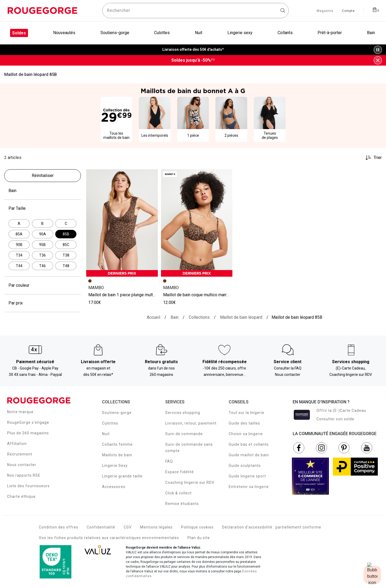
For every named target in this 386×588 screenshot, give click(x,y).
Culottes (110, 423)
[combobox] (196, 11)
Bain (43, 191)
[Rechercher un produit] (196, 11)
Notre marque (20, 412)
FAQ (169, 461)
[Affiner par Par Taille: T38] (66, 255)
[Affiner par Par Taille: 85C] (66, 245)
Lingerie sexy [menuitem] (240, 33)
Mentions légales (156, 527)
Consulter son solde (335, 419)
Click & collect (178, 493)
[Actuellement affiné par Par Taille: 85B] (66, 234)
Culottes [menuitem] (162, 33)
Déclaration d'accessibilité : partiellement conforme (272, 527)
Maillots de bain (117, 455)
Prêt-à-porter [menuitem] (330, 33)
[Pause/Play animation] (378, 50)
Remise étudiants (182, 504)
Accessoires (114, 487)
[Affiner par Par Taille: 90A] (43, 234)
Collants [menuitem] (285, 33)
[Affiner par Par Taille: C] (66, 224)
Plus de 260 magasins (28, 433)
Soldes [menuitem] (19, 33)
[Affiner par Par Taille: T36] (43, 255)
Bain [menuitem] (371, 33)
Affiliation (17, 444)
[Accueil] (153, 317)
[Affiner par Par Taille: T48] (66, 266)
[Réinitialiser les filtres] (43, 176)
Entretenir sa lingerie (249, 487)
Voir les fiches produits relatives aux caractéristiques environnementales (109, 538)
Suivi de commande (184, 434)
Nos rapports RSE (24, 475)
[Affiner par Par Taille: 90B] (19, 245)
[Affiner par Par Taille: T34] (19, 255)
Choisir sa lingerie (246, 434)
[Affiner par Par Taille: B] (43, 224)
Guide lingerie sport (247, 476)
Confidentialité (101, 527)
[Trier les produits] (371, 158)
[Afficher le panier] (376, 10)
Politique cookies (197, 527)
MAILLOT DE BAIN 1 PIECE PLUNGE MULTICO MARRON (130, 295)
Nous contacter (22, 465)
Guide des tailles (244, 423)
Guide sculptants (245, 466)
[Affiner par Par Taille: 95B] (43, 245)
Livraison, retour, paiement (191, 423)
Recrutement (20, 454)
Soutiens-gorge (117, 413)
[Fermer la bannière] (378, 60)
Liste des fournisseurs (28, 486)
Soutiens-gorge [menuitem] (115, 33)
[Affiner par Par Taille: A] (19, 224)
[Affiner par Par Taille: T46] (43, 266)
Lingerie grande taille (122, 476)
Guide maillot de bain (249, 455)
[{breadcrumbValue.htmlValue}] (241, 317)
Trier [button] (378, 158)
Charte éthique (21, 496)
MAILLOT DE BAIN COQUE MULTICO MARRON (197, 295)
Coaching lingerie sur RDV (190, 482)
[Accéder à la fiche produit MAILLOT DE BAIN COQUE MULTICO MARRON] (197, 223)
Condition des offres (59, 527)
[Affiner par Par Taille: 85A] (19, 234)
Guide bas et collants (249, 444)
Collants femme (117, 444)
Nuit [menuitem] (199, 33)
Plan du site (199, 538)
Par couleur (43, 285)
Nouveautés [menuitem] (64, 33)
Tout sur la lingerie (247, 413)
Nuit (106, 434)
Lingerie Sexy (115, 466)
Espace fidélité (180, 472)
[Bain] (174, 317)
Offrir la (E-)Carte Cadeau (341, 411)
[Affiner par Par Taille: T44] (19, 266)
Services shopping (183, 413)
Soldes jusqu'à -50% (193, 60)
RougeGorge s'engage (28, 422)
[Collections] (199, 317)
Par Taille (43, 208)
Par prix (43, 303)
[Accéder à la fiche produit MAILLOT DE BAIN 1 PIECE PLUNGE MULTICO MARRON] (122, 223)
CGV (128, 527)
